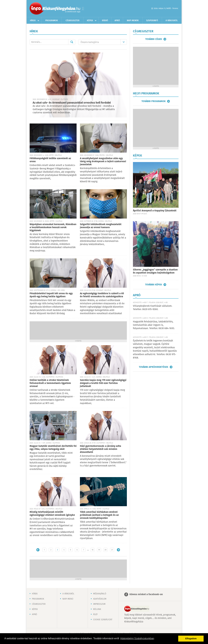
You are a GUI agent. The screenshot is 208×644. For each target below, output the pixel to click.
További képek (154, 285)
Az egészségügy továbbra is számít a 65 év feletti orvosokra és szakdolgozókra (102, 295)
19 (99, 550)
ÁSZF (95, 614)
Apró (117, 21)
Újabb (38, 550)
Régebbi (118, 550)
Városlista (83, 9)
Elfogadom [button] (191, 639)
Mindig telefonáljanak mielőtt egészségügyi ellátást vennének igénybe (52, 514)
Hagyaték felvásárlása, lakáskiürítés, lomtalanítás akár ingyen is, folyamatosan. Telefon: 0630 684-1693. (154, 325)
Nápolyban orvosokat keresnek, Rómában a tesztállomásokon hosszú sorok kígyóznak (53, 227)
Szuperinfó (152, 21)
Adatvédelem (100, 599)
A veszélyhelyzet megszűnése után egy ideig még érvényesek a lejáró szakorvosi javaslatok (103, 161)
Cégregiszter (73, 21)
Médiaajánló (100, 594)
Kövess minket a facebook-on (146, 594)
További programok (154, 101)
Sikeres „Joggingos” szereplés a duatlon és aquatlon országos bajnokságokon (155, 271)
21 (112, 550)
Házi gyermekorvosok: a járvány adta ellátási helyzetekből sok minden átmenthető (101, 449)
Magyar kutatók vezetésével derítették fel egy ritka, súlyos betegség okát (53, 448)
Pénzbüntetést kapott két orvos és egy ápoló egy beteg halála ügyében (51, 295)
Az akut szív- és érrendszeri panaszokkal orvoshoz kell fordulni (72, 103)
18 (93, 550)
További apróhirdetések (154, 367)
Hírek (33, 21)
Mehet (72, 42)
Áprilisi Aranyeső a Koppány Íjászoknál (155, 211)
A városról (172, 21)
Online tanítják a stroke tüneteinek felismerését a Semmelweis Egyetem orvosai (50, 383)
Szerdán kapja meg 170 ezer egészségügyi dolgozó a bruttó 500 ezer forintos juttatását (103, 383)
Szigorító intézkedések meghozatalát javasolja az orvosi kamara (101, 226)
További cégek (154, 39)
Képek (90, 21)
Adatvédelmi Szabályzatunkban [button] (137, 638)
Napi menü (68, 599)
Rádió (105, 21)
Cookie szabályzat (103, 620)
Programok (52, 21)
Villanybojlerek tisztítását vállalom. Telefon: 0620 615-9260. (153, 308)
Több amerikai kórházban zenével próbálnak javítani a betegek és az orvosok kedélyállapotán (99, 515)
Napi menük (133, 21)
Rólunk (97, 609)
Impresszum (99, 604)
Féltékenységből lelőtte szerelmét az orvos (50, 160)
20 (106, 550)
